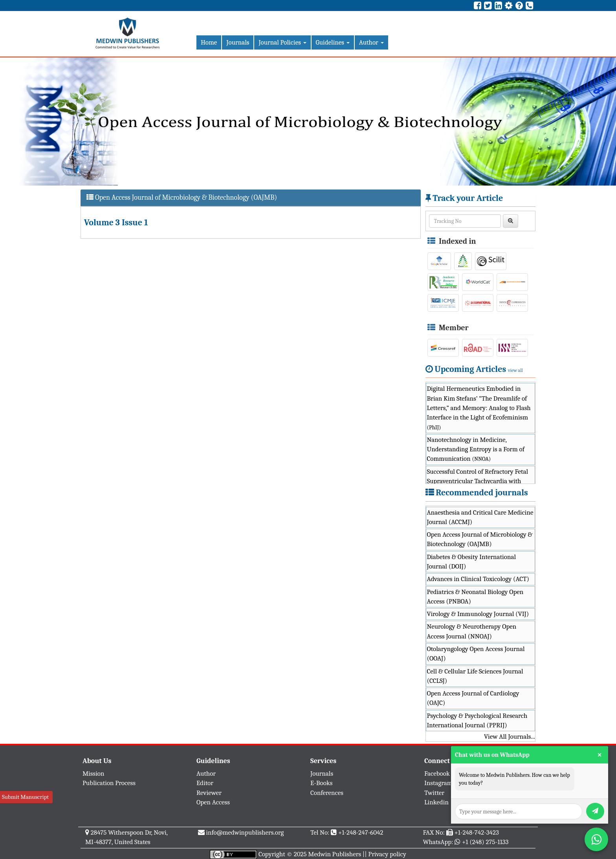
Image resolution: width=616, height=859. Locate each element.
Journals (238, 42)
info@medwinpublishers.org (245, 832)
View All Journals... (510, 737)
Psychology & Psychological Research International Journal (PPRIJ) (477, 720)
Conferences (327, 793)
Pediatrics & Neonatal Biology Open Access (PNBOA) (475, 597)
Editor (205, 783)
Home (209, 42)
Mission (93, 773)
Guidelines (333, 42)
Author (371, 42)
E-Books (321, 783)
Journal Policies (282, 42)
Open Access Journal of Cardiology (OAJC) (473, 698)
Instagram (438, 783)
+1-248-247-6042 (361, 832)
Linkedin (436, 802)
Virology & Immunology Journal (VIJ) (478, 614)
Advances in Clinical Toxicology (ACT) (478, 579)
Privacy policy (387, 854)
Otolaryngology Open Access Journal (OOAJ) (476, 654)
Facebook (437, 773)
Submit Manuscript (25, 797)
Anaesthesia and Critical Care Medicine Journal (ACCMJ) (480, 517)
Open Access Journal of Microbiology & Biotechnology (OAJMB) (480, 539)
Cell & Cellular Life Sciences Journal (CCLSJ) (475, 676)
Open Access (213, 802)
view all (515, 370)
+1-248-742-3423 (476, 832)
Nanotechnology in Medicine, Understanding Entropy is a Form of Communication (476, 449)
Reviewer (209, 793)
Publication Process (109, 783)
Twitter (434, 793)
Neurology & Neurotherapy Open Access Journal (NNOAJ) (472, 631)
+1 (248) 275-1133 (485, 842)
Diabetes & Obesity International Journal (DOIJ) (472, 562)
